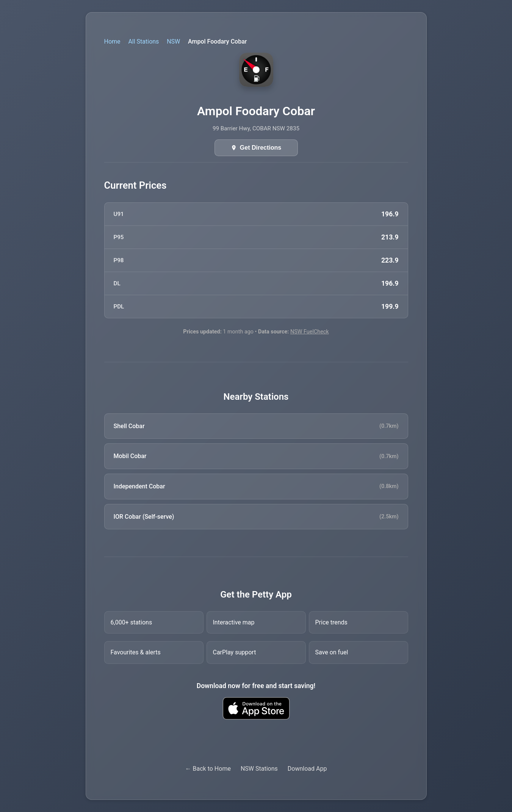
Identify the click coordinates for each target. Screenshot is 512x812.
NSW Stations (259, 769)
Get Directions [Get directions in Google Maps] (261, 148)
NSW (173, 41)
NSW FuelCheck (310, 332)
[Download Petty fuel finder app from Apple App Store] (256, 708)
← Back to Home (208, 769)
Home (112, 41)
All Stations (143, 41)
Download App (307, 769)
